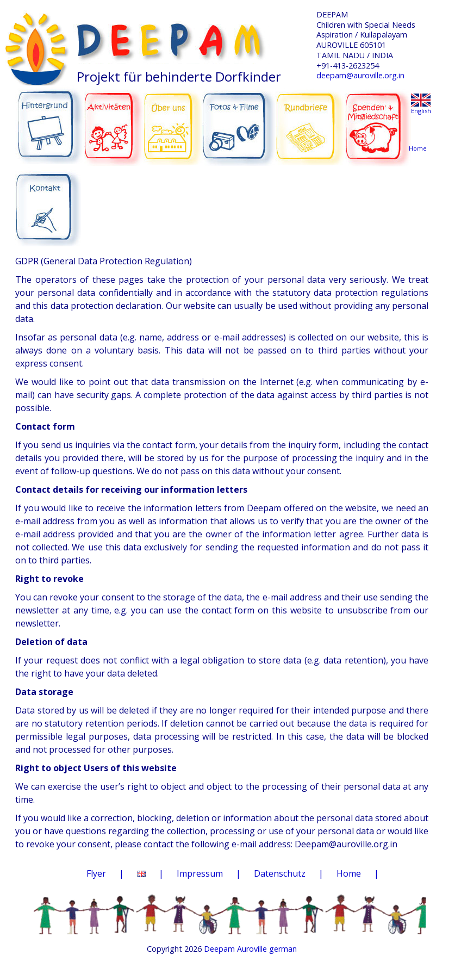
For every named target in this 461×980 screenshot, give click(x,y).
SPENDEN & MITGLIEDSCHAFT (378, 120)
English (421, 111)
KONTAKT (49, 202)
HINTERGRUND (50, 121)
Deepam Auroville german (250, 949)
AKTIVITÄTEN (114, 121)
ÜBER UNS (173, 120)
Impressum (200, 873)
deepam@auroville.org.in (360, 75)
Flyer (96, 873)
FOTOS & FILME (239, 122)
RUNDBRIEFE (310, 119)
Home (349, 873)
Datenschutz (280, 873)
